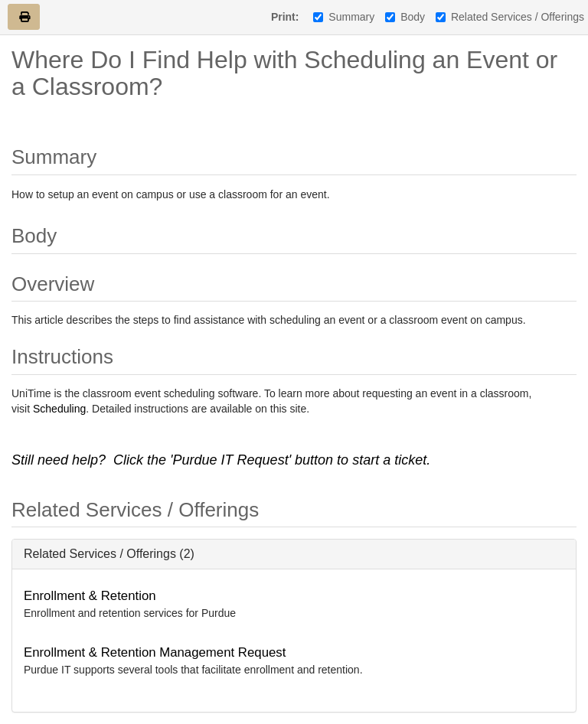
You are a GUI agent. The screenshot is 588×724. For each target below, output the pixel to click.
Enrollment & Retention (90, 596)
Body (405, 17)
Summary (344, 17)
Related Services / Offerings (510, 17)
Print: (285, 17)
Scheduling (59, 409)
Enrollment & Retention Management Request (155, 652)
